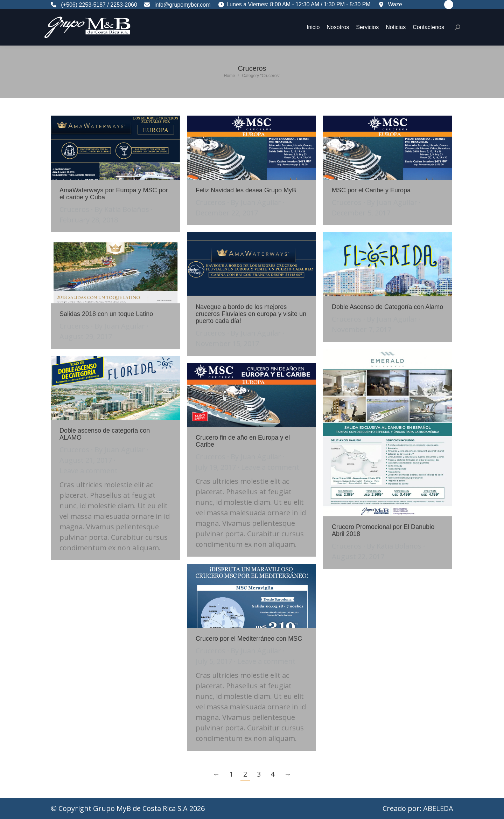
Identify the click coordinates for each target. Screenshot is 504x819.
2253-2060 (124, 5)
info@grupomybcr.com (180, 5)
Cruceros (74, 209)
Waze (393, 4)
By (122, 209)
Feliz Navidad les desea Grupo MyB (246, 190)
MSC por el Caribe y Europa (371, 190)
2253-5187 (92, 5)
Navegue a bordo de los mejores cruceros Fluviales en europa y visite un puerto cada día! (251, 314)
